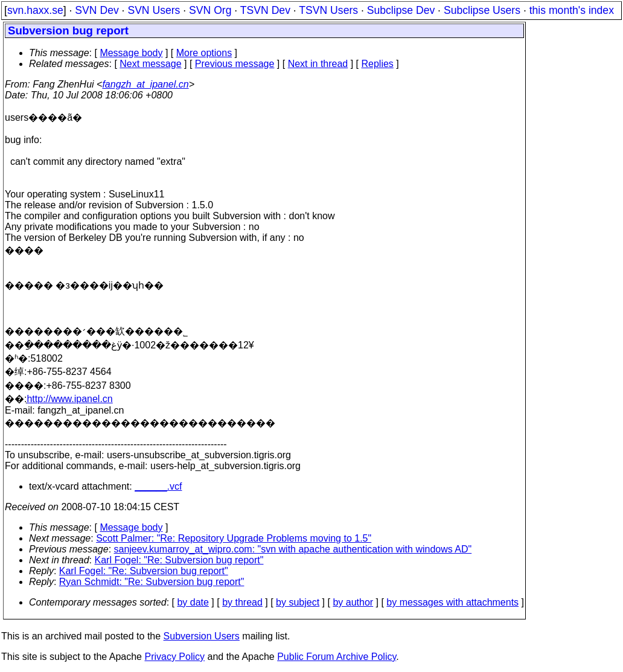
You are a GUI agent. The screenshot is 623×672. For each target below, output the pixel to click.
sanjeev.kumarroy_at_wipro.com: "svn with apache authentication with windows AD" (293, 549)
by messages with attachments (452, 602)
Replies (378, 64)
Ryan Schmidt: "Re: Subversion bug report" (152, 582)
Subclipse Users (482, 10)
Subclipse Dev (401, 10)
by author (353, 602)
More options (204, 53)
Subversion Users (202, 636)
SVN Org (210, 10)
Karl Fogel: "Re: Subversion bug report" (179, 560)
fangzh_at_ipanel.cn (145, 84)
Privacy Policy (174, 657)
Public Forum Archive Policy (337, 657)
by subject (298, 602)
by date (193, 602)
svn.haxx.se (35, 10)
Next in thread (318, 64)
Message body (131, 53)
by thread (242, 602)
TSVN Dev (265, 10)
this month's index (572, 10)
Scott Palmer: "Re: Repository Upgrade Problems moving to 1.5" (234, 538)
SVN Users (154, 10)
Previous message (235, 64)
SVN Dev (97, 10)
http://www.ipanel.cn (69, 399)
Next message (150, 64)
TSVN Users (328, 10)
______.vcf (158, 486)
